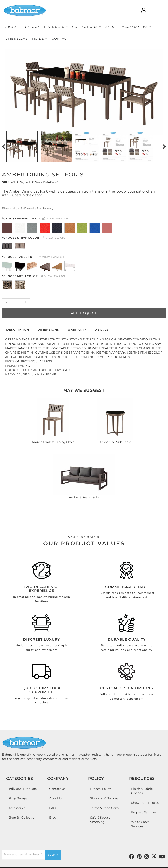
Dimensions (48, 330)
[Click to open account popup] (144, 10)
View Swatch (55, 219)
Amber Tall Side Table (115, 442)
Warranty (77, 330)
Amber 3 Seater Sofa (84, 497)
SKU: (6, 182)
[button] (56, 27)
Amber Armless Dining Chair (53, 442)
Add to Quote (84, 313)
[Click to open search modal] (131, 10)
